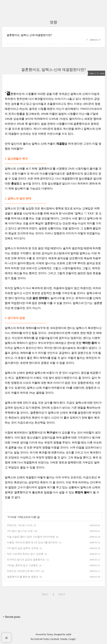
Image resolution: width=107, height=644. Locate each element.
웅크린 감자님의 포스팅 (47, 253)
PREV (45, 594)
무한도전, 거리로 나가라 (20, 525)
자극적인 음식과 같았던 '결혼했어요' (26, 560)
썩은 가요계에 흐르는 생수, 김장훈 (25, 554)
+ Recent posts (12, 617)
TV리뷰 (12, 517)
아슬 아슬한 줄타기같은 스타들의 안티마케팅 (31, 537)
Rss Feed (35, 639)
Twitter (46, 639)
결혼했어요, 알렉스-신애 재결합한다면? (29, 35)
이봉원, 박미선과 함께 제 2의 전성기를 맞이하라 (32, 542)
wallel (69, 634)
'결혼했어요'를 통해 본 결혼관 (23, 577)
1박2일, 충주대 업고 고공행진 (22, 565)
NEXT (61, 594)
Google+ (73, 639)
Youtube (64, 639)
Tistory (50, 634)
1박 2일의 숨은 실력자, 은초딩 (23, 548)
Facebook (55, 639)
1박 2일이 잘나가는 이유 (20, 531)
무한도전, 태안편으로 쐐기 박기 (24, 571)
